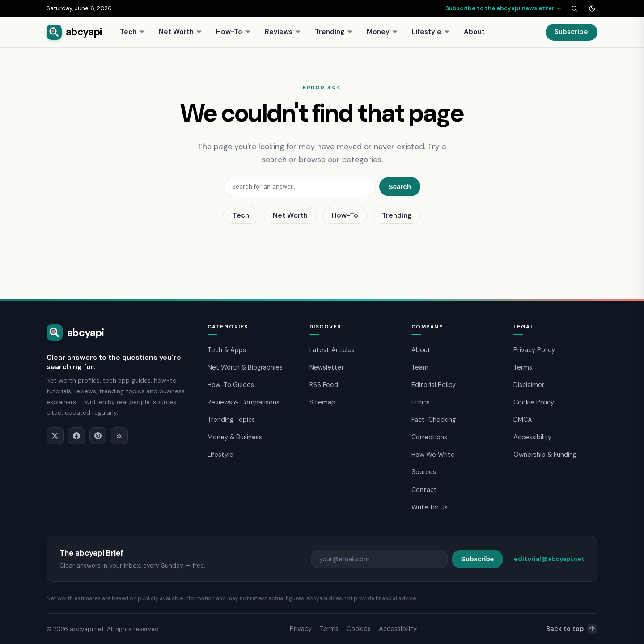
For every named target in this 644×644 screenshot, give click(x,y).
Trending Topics (231, 420)
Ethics (421, 402)
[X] (55, 436)
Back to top (572, 629)
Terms (523, 367)
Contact (424, 490)
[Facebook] (76, 436)
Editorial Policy (434, 385)
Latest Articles (332, 350)
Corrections (429, 437)
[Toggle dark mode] (592, 8)
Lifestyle (431, 32)
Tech (132, 32)
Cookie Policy (534, 402)
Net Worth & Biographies (245, 367)
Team (420, 367)
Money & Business (235, 437)
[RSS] (119, 436)
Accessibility (532, 437)
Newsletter (327, 367)
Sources (424, 472)
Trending (334, 32)
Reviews (283, 32)
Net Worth (180, 32)
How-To (233, 32)
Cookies (359, 629)
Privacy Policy (534, 350)
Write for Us (430, 507)
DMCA (523, 420)
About (474, 32)
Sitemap (322, 402)
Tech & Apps (227, 350)
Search (400, 187)
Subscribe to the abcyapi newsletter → (504, 8)
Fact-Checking (434, 420)
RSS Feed (324, 385)
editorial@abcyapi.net (549, 559)
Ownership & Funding (545, 455)
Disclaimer (529, 385)
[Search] (574, 8)
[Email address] (379, 559)
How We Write (433, 455)
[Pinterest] (98, 436)
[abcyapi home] (74, 32)
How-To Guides (231, 385)
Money (382, 32)
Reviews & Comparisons (244, 402)
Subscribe (571, 32)
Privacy (301, 629)
